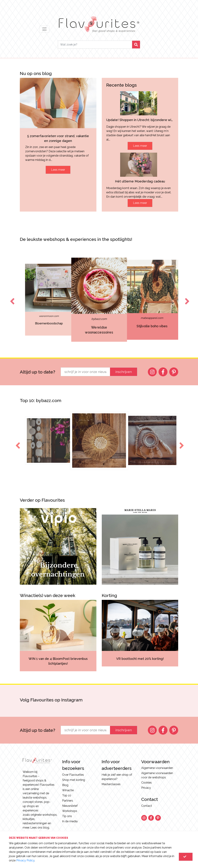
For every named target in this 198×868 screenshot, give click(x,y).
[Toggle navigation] (44, 29)
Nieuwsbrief (70, 806)
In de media (70, 821)
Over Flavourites (73, 775)
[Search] (95, 45)
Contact (147, 806)
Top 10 (67, 795)
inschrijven (124, 372)
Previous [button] (12, 298)
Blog (65, 785)
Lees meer (58, 170)
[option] (40, 300)
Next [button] (186, 298)
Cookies (146, 783)
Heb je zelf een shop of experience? (117, 777)
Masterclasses (111, 784)
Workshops (70, 811)
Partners (68, 801)
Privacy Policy (25, 860)
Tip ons (67, 816)
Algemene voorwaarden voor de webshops (157, 775)
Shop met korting (74, 780)
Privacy (146, 788)
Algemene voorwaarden (157, 768)
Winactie (68, 790)
